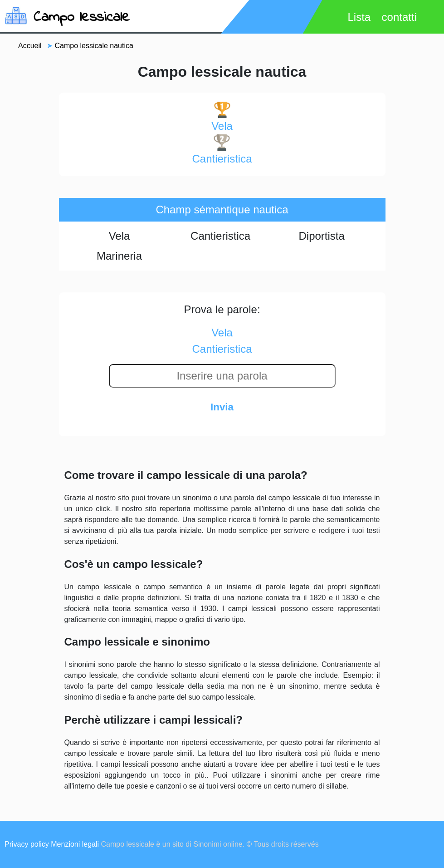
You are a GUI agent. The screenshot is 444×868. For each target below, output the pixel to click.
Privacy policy (27, 844)
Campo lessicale (82, 17)
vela (222, 117)
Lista (359, 17)
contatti (399, 17)
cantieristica (222, 150)
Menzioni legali (75, 844)
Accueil (30, 46)
